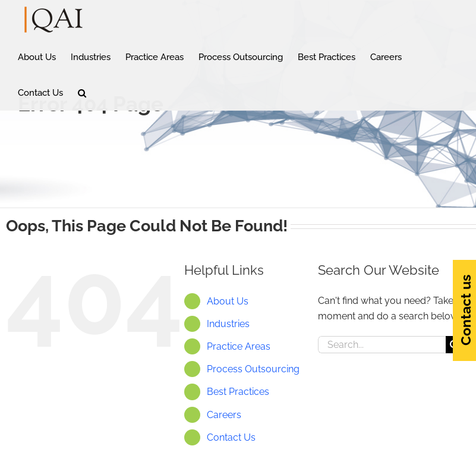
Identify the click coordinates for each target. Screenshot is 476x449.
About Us (228, 301)
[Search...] (382, 345)
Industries (228, 324)
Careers (224, 415)
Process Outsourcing (253, 369)
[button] (82, 93)
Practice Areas (239, 346)
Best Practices (238, 392)
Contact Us (231, 437)
